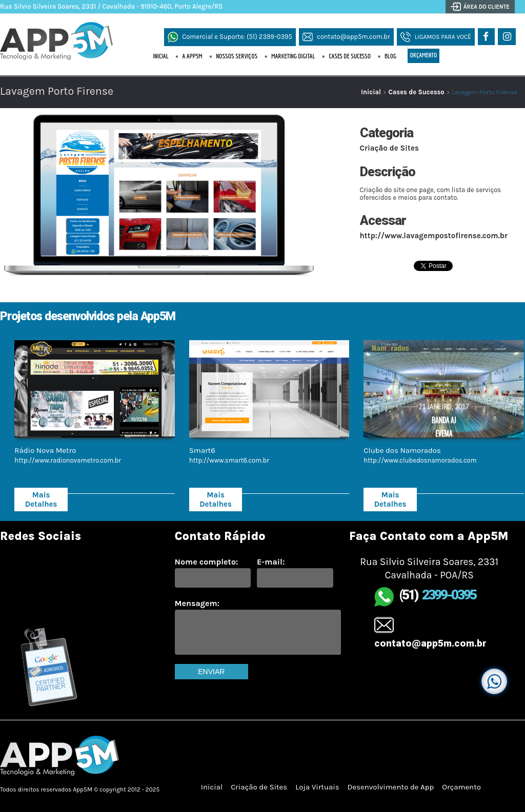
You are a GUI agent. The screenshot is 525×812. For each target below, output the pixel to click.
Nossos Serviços (237, 56)
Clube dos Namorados (402, 450)
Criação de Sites (389, 148)
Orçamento (424, 55)
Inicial (161, 56)
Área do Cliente (487, 7)
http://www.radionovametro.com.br (68, 460)
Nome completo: (207, 562)
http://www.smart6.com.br (229, 460)
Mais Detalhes (41, 499)
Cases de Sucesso (350, 56)
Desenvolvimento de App (391, 787)
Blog (390, 56)
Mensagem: (197, 603)
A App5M (192, 56)
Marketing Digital (293, 56)
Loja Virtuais (317, 787)
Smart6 (202, 450)
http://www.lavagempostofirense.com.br (434, 236)
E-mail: (271, 562)
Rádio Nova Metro (45, 450)
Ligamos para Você (443, 37)
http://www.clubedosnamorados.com (420, 460)
